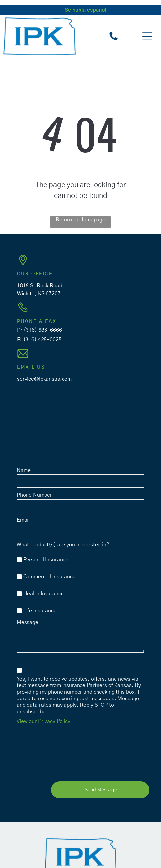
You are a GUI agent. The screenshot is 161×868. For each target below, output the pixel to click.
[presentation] (44, 751)
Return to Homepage (80, 220)
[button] (147, 36)
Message (27, 622)
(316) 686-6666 (43, 330)
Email (23, 520)
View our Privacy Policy (44, 721)
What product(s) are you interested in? (63, 545)
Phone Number (34, 495)
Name (24, 470)
